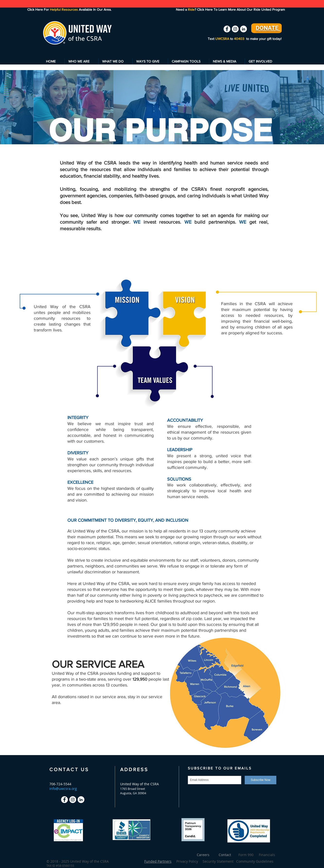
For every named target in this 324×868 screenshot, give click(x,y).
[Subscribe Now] (261, 780)
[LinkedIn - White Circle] (243, 29)
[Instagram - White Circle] (235, 29)
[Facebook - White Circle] (227, 29)
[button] (81, 61)
